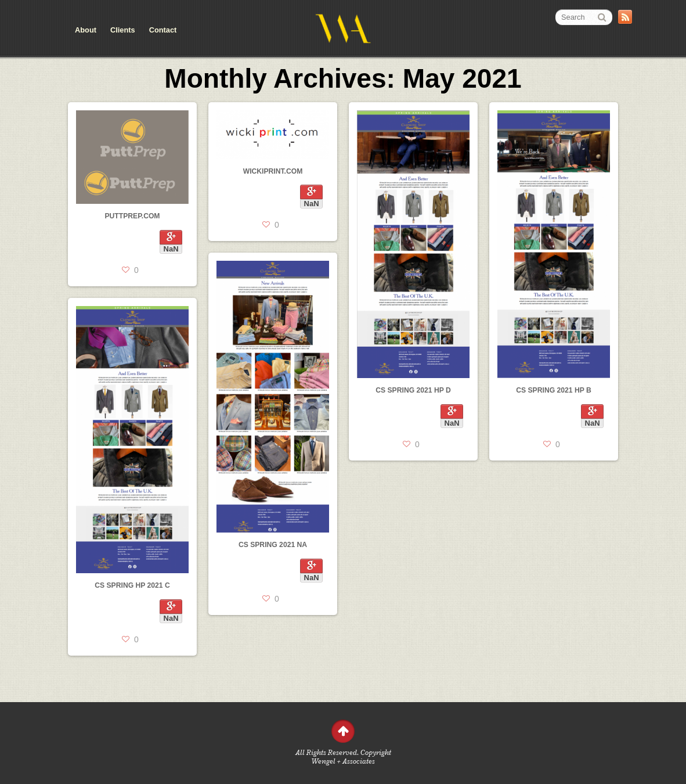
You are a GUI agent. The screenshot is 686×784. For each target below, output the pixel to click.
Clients (123, 30)
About (86, 30)
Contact (163, 30)
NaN (171, 249)
